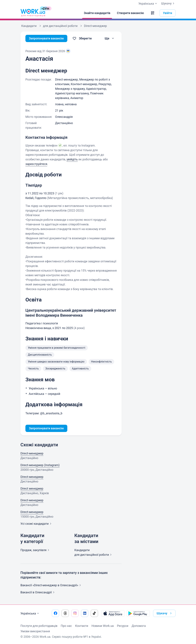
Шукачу (168, 3)
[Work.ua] (33, 13)
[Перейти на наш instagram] (75, 613)
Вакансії (38, 592)
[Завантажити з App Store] (113, 613)
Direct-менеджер (32, 453)
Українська (30, 613)
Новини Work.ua (103, 626)
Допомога (139, 626)
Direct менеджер (32, 488)
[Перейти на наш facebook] (55, 613)
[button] (153, 13)
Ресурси (123, 626)
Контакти (82, 626)
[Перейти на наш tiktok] (94, 613)
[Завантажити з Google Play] (138, 613)
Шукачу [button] (165, 613)
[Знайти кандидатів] (97, 13)
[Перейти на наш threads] (65, 613)
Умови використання (35, 631)
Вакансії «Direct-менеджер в (51, 585)
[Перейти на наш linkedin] (85, 613)
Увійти (168, 13)
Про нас (66, 626)
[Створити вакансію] (131, 13)
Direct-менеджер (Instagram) (40, 465)
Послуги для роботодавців (39, 626)
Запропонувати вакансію (46, 38)
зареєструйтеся (36, 164)
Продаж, (35, 550)
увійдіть (72, 159)
